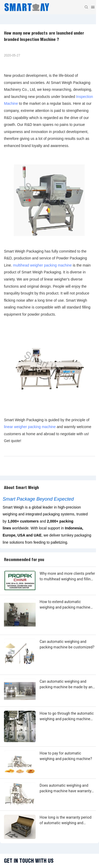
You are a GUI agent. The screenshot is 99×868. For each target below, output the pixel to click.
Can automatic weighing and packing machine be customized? (67, 644)
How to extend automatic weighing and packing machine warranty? (65, 605)
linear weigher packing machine (30, 427)
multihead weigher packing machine (42, 265)
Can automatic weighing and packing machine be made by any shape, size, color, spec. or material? (67, 685)
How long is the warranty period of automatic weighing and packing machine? (65, 820)
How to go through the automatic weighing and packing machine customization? (67, 717)
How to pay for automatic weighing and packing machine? (66, 756)
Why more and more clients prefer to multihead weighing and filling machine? (67, 577)
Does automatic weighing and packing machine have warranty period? (65, 789)
